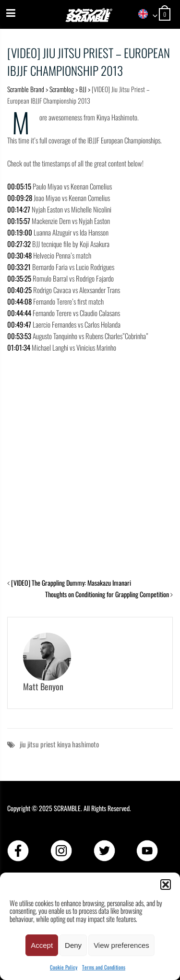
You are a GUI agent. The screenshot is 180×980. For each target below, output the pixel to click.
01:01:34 (19, 347)
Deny (73, 945)
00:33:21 (19, 267)
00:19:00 (20, 232)
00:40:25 (19, 290)
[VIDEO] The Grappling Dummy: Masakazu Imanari (71, 583)
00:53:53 (19, 336)
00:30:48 (19, 255)
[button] (166, 885)
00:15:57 (19, 221)
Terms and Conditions (104, 967)
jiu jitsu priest (38, 744)
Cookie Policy (64, 967)
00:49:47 (19, 324)
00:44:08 (19, 301)
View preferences (121, 945)
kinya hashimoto (78, 744)
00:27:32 (19, 244)
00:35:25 (19, 278)
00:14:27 (19, 209)
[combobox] (144, 15)
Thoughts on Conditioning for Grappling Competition (107, 594)
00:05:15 (19, 186)
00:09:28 (20, 198)
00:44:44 (19, 313)
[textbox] (144, 15)
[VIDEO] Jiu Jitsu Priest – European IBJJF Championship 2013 (89, 61)
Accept (42, 945)
